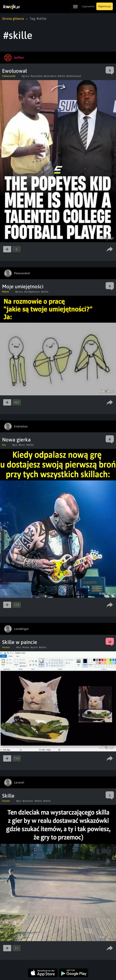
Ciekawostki (9, 76)
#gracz (26, 76)
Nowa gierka (16, 440)
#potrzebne (50, 76)
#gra (15, 445)
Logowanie (88, 6)
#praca (19, 292)
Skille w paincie (20, 642)
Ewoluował (14, 71)
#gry (19, 801)
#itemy (38, 801)
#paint (34, 647)
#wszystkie (37, 76)
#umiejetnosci (32, 292)
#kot (19, 647)
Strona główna (13, 18)
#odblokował (74, 76)
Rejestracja (105, 6)
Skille (8, 796)
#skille (61, 76)
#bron (22, 445)
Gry (4, 445)
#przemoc (28, 801)
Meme (6, 292)
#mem (26, 647)
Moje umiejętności (23, 286)
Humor (6, 647)
